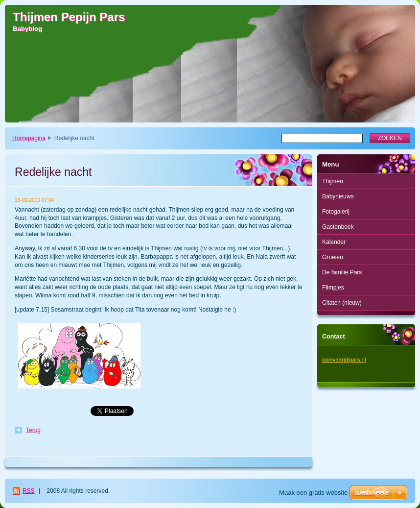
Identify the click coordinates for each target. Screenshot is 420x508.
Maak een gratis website (313, 493)
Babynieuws (338, 196)
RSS (29, 491)
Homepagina (29, 138)
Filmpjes (333, 288)
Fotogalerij (336, 212)
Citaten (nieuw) (342, 303)
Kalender (334, 242)
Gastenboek (338, 227)
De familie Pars (342, 272)
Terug (33, 430)
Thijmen (333, 181)
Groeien (333, 257)
